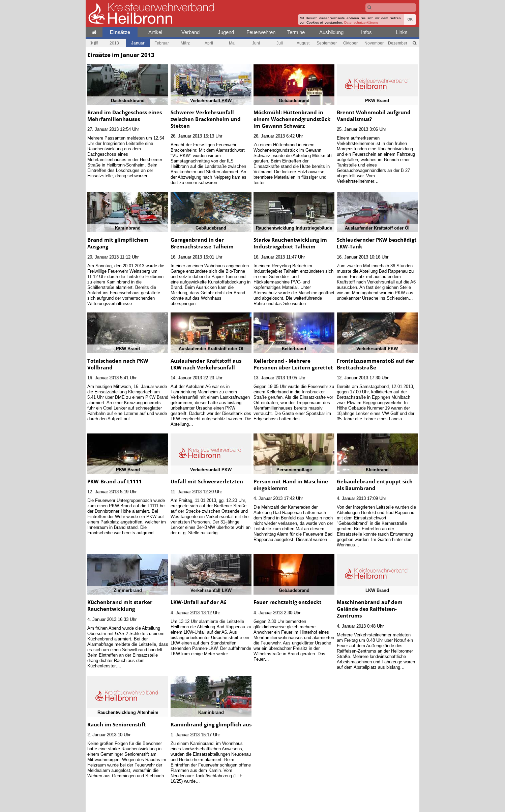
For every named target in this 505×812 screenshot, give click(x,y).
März (185, 43)
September (327, 43)
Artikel (155, 32)
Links (402, 32)
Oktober (350, 43)
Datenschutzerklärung (361, 22)
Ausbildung (331, 32)
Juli (280, 43)
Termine (296, 32)
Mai (232, 43)
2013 (114, 43)
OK (410, 19)
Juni (256, 43)
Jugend (226, 32)
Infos (366, 32)
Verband (190, 32)
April (209, 43)
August (303, 43)
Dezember (398, 43)
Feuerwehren (261, 32)
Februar (162, 43)
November (374, 43)
